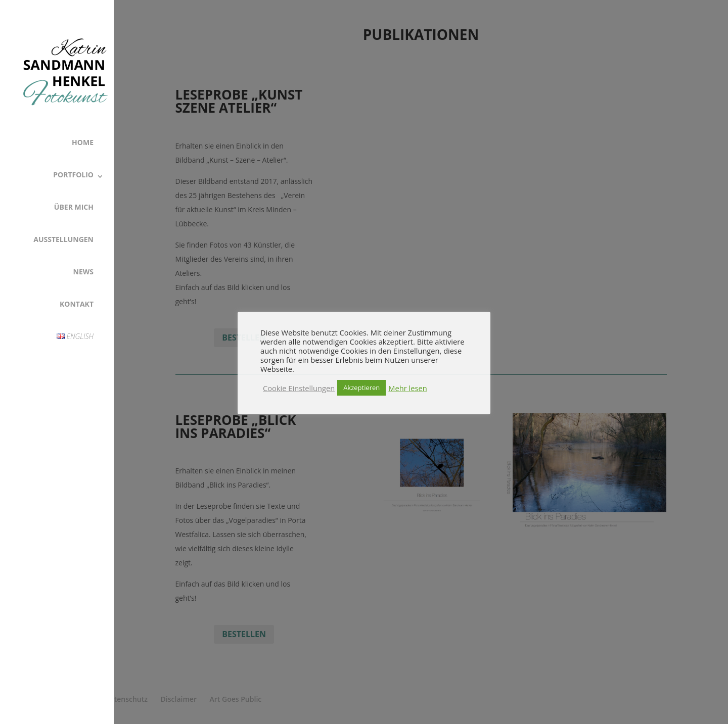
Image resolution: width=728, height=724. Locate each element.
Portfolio (73, 175)
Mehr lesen (407, 388)
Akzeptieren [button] (361, 388)
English (75, 336)
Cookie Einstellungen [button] (299, 388)
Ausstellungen (63, 239)
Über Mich (74, 207)
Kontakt (77, 304)
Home (83, 142)
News (83, 272)
